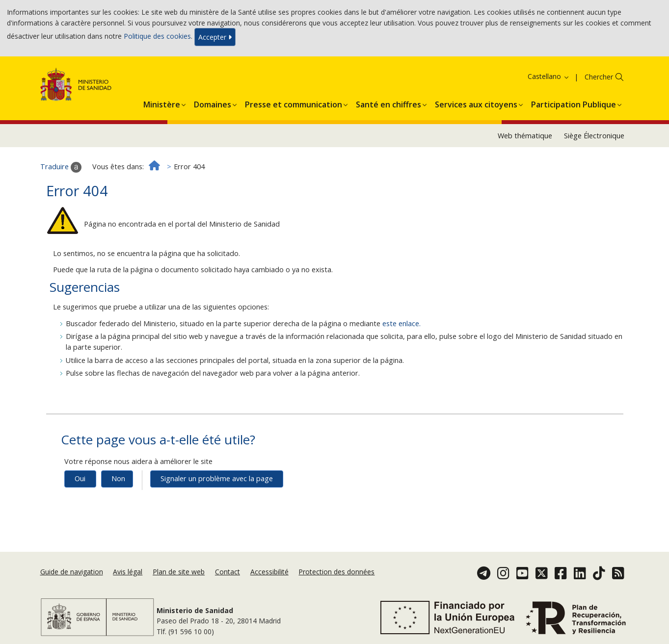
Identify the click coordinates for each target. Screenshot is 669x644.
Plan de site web (179, 572)
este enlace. (401, 323)
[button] (162, 103)
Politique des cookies (157, 36)
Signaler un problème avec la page (217, 478)
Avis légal (128, 572)
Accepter (215, 37)
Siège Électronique (594, 136)
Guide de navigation (72, 572)
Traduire (61, 167)
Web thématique (525, 136)
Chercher (599, 77)
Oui (80, 478)
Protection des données (336, 572)
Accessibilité (269, 572)
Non (118, 478)
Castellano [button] (549, 76)
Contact (227, 572)
